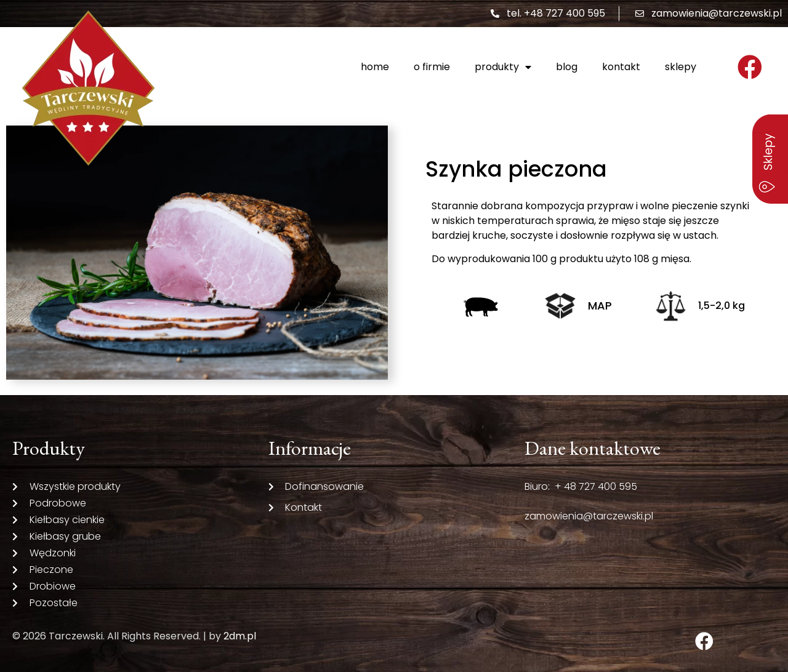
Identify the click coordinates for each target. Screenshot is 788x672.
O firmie (432, 67)
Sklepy (681, 67)
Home (375, 67)
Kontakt (621, 67)
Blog (567, 67)
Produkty (503, 67)
